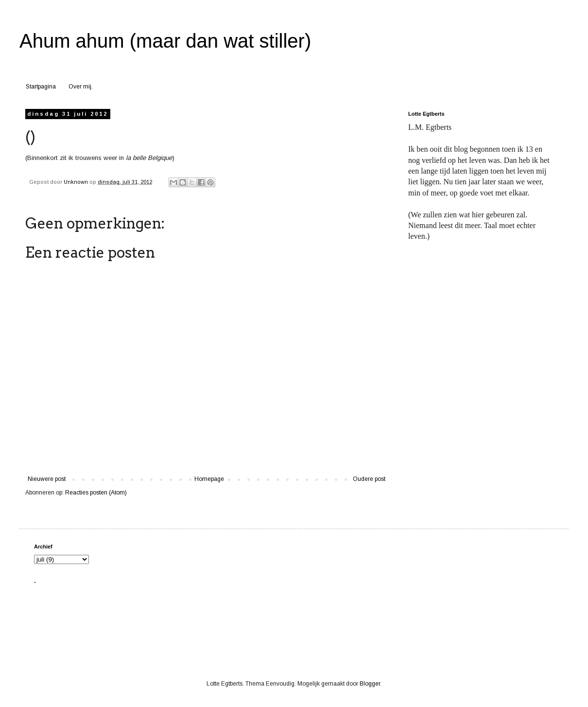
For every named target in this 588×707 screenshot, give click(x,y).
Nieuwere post (47, 479)
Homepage (209, 479)
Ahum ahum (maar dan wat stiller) (165, 41)
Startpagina (41, 87)
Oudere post (369, 479)
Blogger (370, 684)
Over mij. (81, 87)
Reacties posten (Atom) (96, 493)
